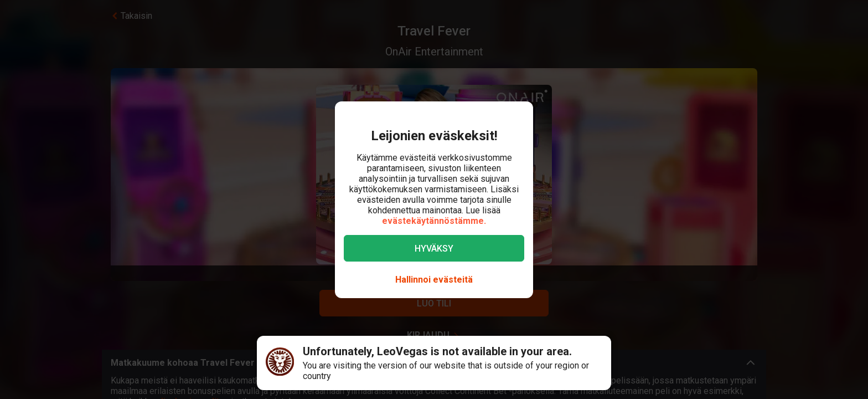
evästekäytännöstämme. (434, 221)
